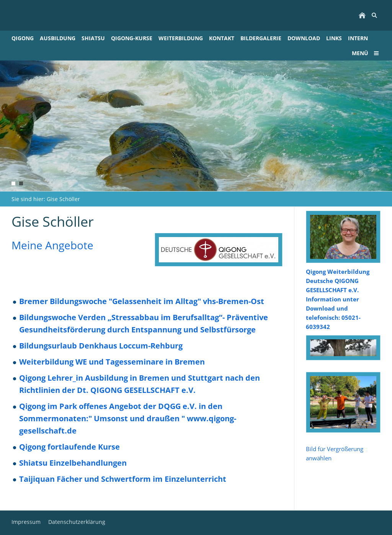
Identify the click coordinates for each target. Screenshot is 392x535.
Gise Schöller (63, 199)
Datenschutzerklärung (77, 522)
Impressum (26, 522)
